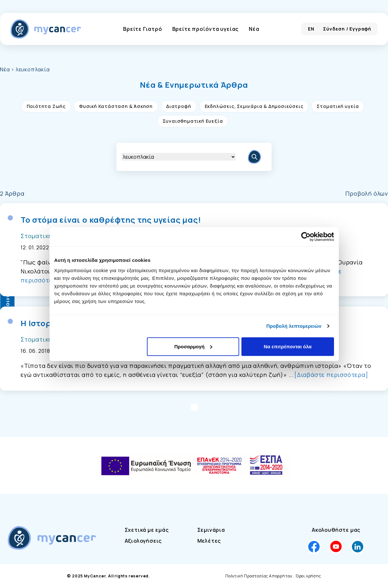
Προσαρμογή (193, 346)
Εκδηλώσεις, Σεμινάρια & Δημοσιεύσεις (254, 106)
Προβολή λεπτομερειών (294, 326)
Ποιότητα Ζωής (46, 106)
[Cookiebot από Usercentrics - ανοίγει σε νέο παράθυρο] (306, 237)
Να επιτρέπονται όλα (288, 346)
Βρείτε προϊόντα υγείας (206, 29)
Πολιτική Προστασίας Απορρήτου (259, 576)
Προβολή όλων (367, 193)
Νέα (254, 29)
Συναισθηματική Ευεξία (193, 121)
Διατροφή (179, 106)
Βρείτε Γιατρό (142, 29)
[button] (194, 85)
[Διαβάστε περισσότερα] (331, 375)
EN (311, 29)
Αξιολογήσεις (143, 541)
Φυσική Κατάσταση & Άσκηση (116, 106)
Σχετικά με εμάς (147, 530)
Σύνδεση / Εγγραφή (347, 29)
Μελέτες (209, 541)
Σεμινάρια (211, 530)
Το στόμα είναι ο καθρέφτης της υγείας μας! (111, 220)
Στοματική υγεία (338, 106)
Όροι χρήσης (308, 576)
